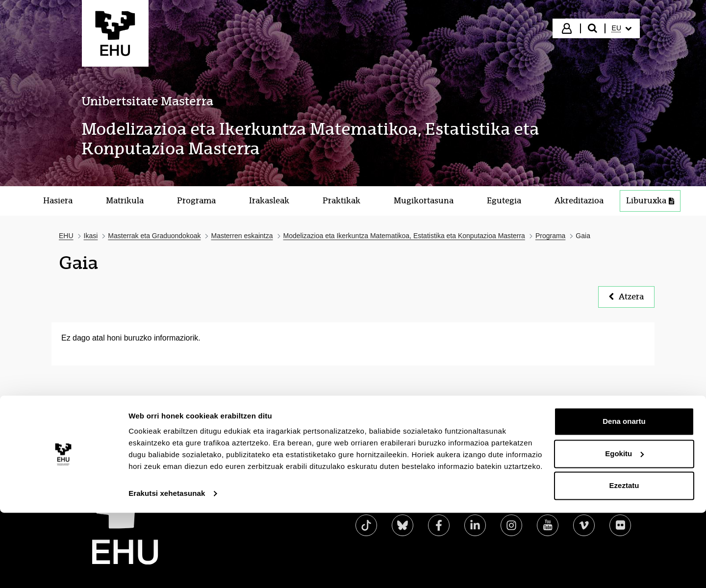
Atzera (626, 297)
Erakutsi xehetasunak (167, 569)
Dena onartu (624, 497)
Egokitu (624, 528)
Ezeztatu (624, 561)
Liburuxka (650, 201)
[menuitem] (622, 28)
